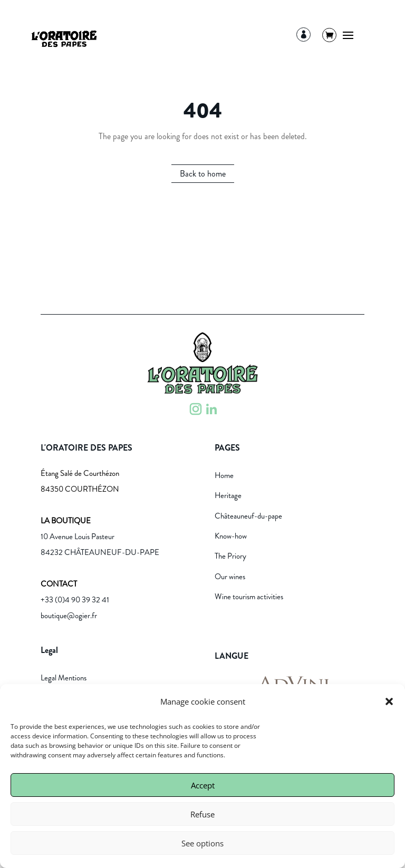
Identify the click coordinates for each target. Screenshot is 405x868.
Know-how (231, 536)
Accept (203, 785)
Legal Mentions (64, 678)
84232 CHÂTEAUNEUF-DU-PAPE (100, 552)
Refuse (202, 814)
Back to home (203, 174)
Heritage (228, 495)
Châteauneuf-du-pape (248, 516)
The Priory (230, 556)
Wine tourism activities (249, 597)
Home (224, 475)
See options (202, 843)
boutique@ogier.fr (69, 616)
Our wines (230, 577)
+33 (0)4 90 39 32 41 (75, 600)
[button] (389, 701)
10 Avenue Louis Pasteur (78, 537)
